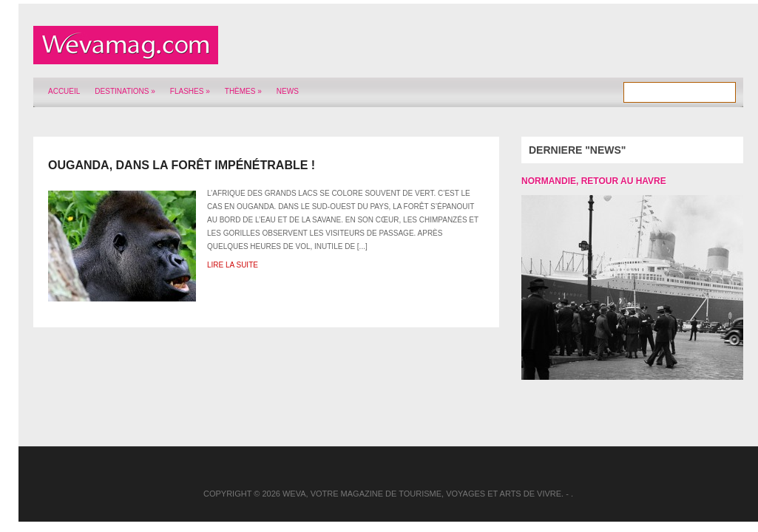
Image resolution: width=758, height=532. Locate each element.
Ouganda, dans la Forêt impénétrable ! (182, 165)
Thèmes (243, 91)
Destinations (125, 91)
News (288, 91)
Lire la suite (233, 265)
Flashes (190, 91)
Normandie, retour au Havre (594, 181)
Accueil (64, 91)
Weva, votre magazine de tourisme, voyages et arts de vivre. (423, 494)
